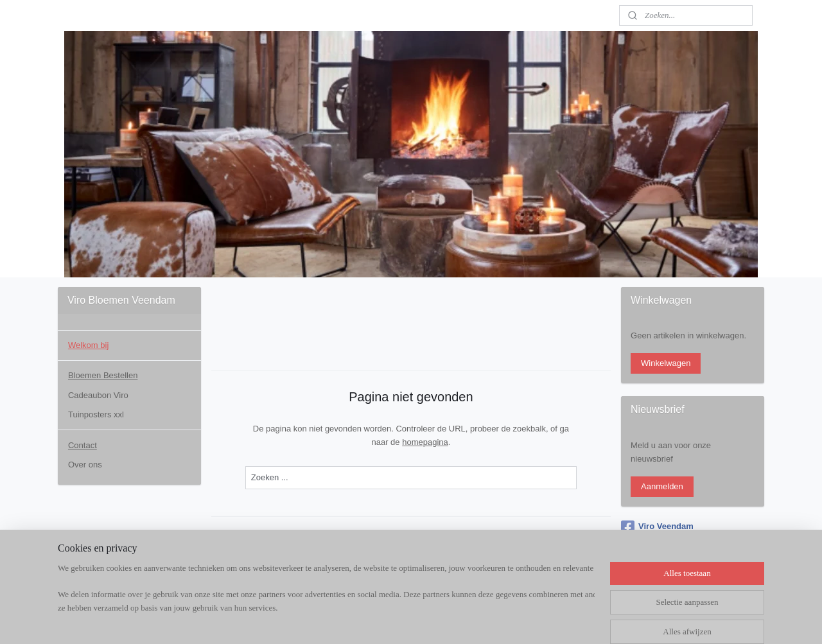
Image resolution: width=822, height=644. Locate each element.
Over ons (85, 465)
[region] (326, 603)
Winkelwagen (666, 363)
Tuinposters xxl (96, 414)
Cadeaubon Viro (98, 395)
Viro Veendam (657, 527)
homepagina (425, 442)
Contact (83, 445)
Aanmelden (662, 486)
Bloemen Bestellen (103, 375)
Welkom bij (88, 345)
